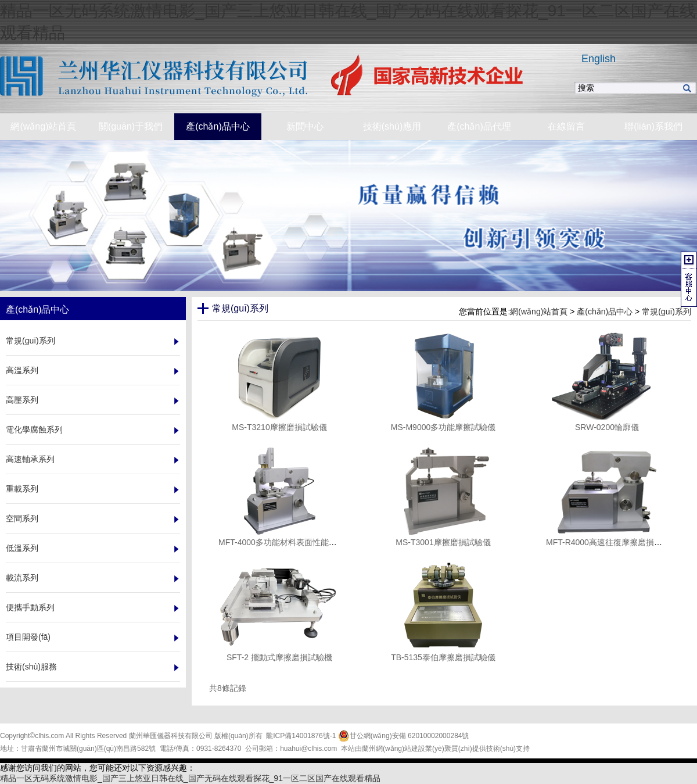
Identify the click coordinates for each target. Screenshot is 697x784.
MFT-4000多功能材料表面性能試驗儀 (286, 542)
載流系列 (22, 578)
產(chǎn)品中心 (605, 312)
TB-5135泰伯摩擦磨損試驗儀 (443, 657)
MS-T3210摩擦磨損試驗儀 (279, 427)
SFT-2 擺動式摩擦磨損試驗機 (279, 657)
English (599, 59)
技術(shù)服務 (31, 667)
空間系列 (22, 518)
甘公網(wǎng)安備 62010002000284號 (404, 736)
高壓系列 (22, 400)
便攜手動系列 (30, 607)
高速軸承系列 (30, 459)
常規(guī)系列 (30, 341)
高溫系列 (22, 370)
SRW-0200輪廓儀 (607, 427)
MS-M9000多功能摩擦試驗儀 (443, 427)
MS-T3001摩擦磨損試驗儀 (443, 542)
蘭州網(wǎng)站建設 (394, 749)
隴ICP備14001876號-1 (301, 736)
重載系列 (22, 489)
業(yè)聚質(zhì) (449, 749)
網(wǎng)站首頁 (539, 312)
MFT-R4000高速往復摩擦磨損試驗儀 (612, 542)
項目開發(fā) (28, 637)
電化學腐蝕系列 (34, 429)
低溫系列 (22, 548)
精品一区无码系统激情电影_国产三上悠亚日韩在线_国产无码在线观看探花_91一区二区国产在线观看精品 (190, 778)
